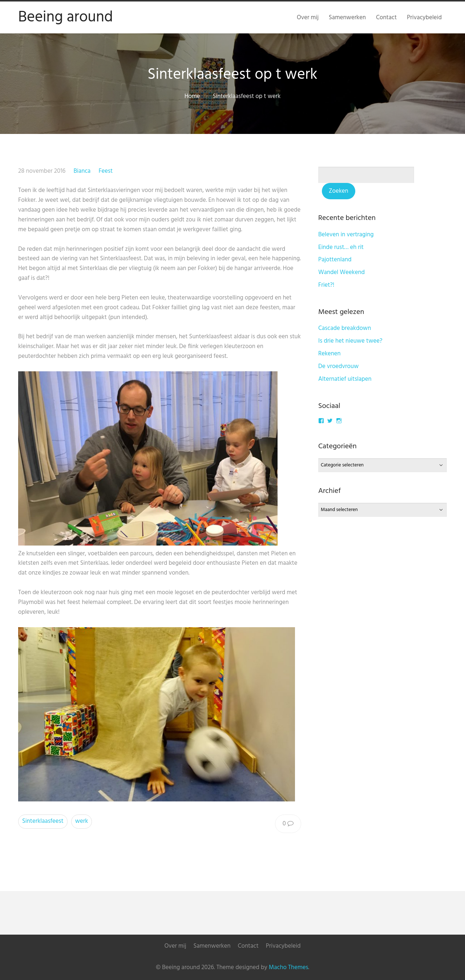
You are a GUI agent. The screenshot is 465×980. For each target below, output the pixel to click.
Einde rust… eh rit (341, 247)
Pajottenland (335, 260)
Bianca (82, 171)
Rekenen (329, 354)
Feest (106, 171)
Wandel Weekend (341, 272)
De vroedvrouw (338, 366)
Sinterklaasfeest (43, 821)
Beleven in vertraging (346, 235)
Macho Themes (288, 967)
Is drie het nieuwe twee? (350, 341)
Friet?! (326, 285)
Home (192, 96)
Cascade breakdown (345, 328)
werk (82, 821)
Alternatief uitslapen (345, 379)
